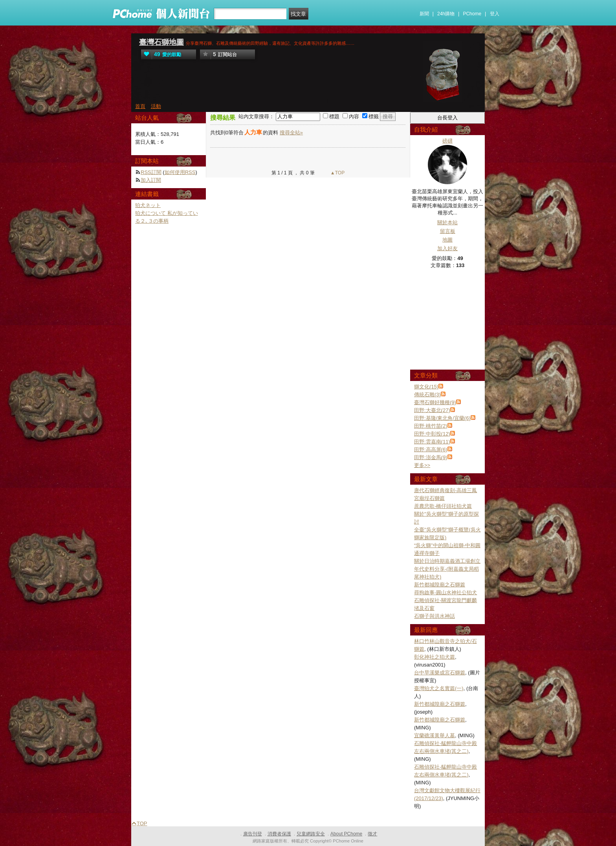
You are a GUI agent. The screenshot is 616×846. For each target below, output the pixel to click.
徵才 (372, 834)
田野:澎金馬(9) (431, 457)
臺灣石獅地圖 (161, 42)
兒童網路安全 (311, 834)
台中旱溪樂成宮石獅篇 (440, 673)
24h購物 (446, 14)
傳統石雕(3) (427, 395)
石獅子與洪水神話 (434, 616)
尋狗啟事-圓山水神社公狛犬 (445, 592)
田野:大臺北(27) (432, 410)
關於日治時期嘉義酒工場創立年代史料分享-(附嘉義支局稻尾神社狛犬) (447, 569)
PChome (472, 14)
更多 (422, 465)
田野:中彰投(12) (432, 434)
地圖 (447, 240)
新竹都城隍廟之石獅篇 (440, 585)
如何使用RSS (180, 172)
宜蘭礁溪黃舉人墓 (434, 735)
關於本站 (447, 222)
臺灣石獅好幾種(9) (435, 402)
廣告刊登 (253, 834)
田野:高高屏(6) (431, 450)
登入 (495, 14)
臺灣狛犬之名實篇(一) (439, 688)
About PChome (346, 834)
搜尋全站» (291, 133)
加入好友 (447, 248)
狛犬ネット (148, 205)
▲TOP (337, 173)
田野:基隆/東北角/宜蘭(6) (442, 418)
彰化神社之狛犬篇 (434, 657)
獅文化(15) (426, 387)
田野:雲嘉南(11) (432, 442)
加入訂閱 (151, 180)
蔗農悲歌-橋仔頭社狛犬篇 (443, 506)
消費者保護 (279, 834)
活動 (156, 106)
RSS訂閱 (151, 172)
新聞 (424, 14)
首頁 (140, 106)
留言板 (448, 231)
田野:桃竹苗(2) (431, 426)
